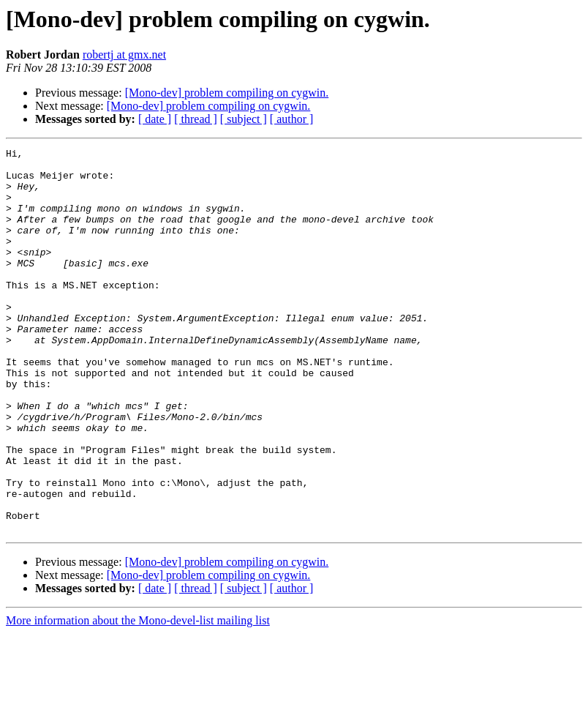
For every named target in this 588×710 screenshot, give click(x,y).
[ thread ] (196, 119)
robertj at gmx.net (124, 55)
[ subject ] (244, 119)
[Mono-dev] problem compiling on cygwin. (227, 93)
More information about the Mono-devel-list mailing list (138, 697)
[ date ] (155, 119)
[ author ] (292, 119)
